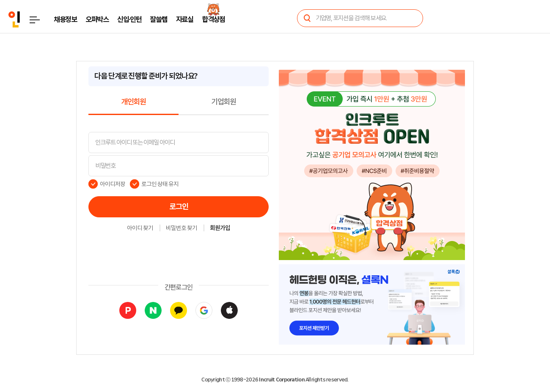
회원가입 (220, 228)
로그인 (179, 207)
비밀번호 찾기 (181, 228)
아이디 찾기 (140, 228)
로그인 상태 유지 (160, 184)
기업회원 (224, 102)
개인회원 (133, 102)
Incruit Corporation (282, 380)
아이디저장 (113, 184)
